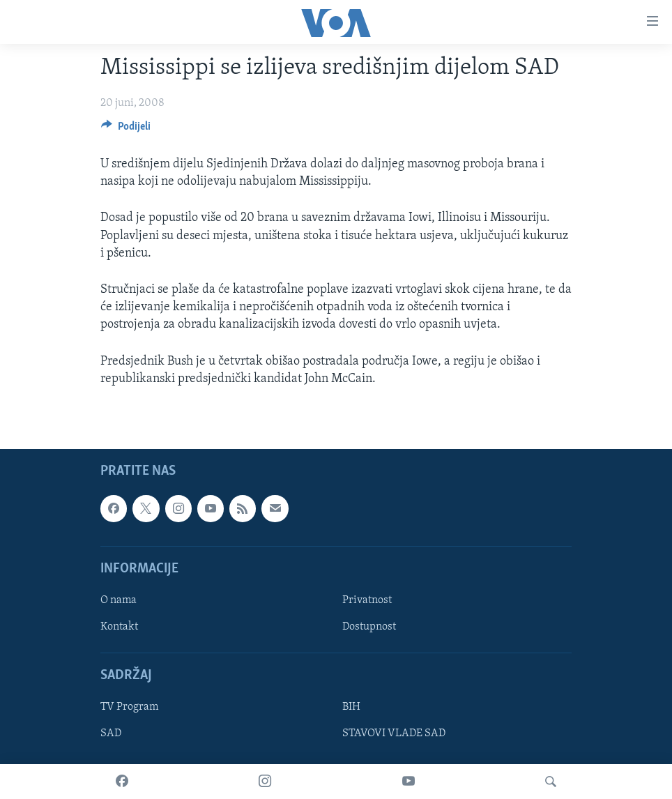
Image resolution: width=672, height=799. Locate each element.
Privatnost (367, 600)
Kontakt (119, 627)
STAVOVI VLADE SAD (394, 733)
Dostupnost (369, 627)
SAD (111, 733)
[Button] (126, 130)
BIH (351, 707)
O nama (119, 600)
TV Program (129, 707)
